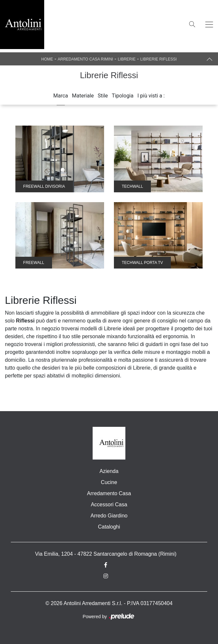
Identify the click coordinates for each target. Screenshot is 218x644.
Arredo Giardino (109, 516)
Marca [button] (61, 96)
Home (47, 59)
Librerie (127, 59)
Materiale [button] (83, 96)
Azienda (109, 471)
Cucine (109, 482)
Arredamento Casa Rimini (85, 59)
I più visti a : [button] (151, 96)
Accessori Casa (109, 505)
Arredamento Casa (109, 493)
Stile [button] (103, 96)
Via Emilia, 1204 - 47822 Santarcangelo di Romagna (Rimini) (106, 554)
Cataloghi (109, 527)
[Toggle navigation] (209, 25)
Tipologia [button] (123, 96)
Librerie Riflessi (159, 59)
